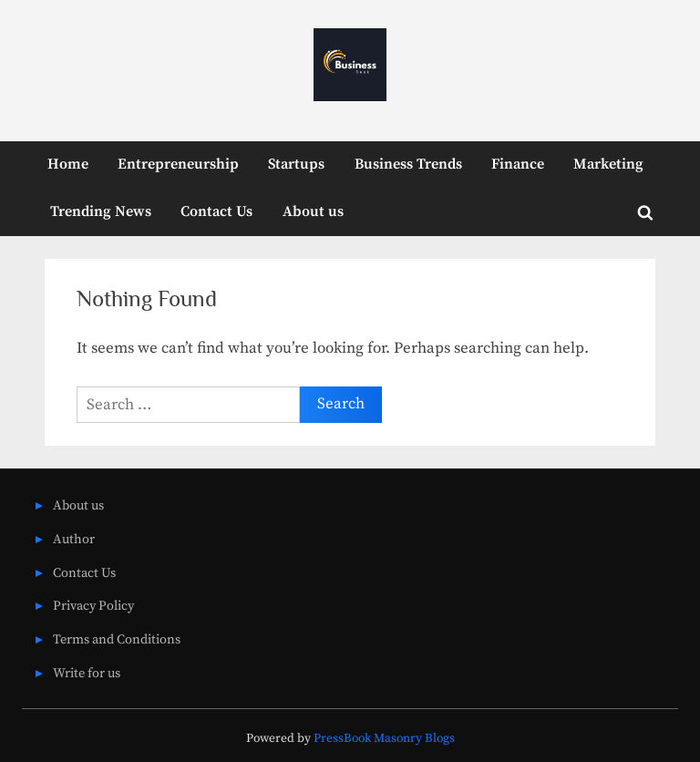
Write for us (87, 674)
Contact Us (216, 211)
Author (74, 540)
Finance (518, 164)
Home (68, 164)
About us (313, 211)
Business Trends (408, 164)
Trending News (101, 211)
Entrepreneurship (178, 164)
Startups (296, 164)
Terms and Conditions (117, 640)
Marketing (608, 164)
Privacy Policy (93, 606)
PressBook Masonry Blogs (384, 739)
